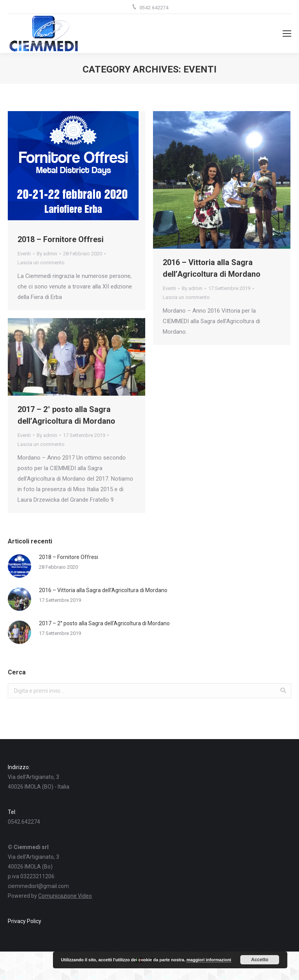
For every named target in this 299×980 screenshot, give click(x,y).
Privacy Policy (25, 921)
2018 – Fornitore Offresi (61, 239)
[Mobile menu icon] (287, 34)
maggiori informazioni (209, 960)
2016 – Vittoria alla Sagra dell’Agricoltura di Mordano (212, 268)
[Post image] (19, 566)
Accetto (260, 960)
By (47, 254)
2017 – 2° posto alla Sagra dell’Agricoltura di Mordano (66, 415)
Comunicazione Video (65, 896)
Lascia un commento (41, 263)
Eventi (24, 254)
